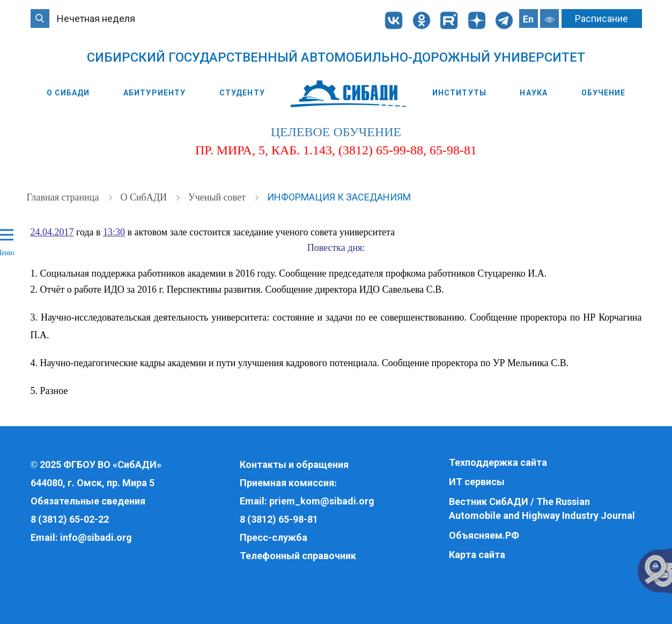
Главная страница (64, 197)
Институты (459, 93)
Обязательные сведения (88, 501)
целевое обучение (336, 132)
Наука (534, 93)
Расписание (601, 18)
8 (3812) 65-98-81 (279, 519)
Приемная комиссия (287, 483)
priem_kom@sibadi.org (322, 501)
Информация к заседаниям (339, 197)
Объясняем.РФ (484, 535)
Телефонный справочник (298, 556)
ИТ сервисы (477, 482)
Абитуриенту (154, 93)
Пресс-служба (274, 537)
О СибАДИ (68, 93)
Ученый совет (218, 197)
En (528, 19)
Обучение (604, 93)
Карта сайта (477, 555)
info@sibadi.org (96, 537)
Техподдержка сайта (498, 462)
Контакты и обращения (294, 465)
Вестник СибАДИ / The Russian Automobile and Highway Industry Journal (542, 508)
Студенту (242, 93)
